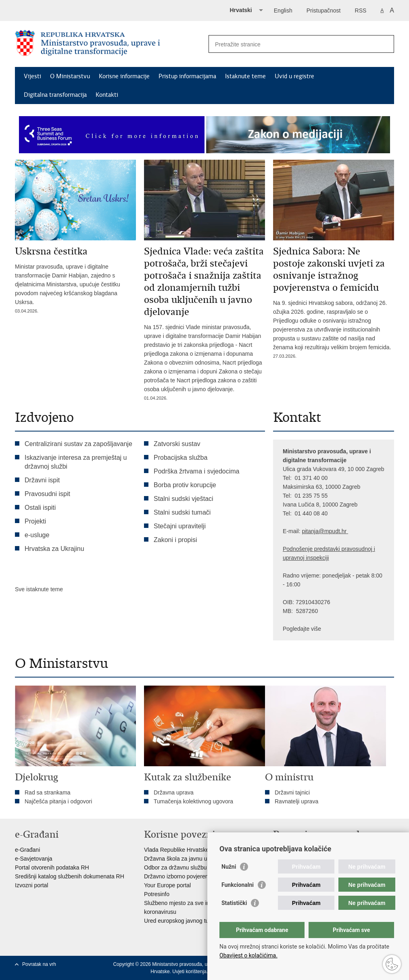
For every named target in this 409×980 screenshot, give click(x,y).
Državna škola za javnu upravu (183, 859)
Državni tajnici (292, 792)
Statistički (234, 903)
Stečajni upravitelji (180, 526)
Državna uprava (174, 792)
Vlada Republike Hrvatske (176, 850)
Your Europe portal (167, 885)
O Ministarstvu (70, 76)
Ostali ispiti (40, 508)
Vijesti (32, 76)
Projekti (35, 521)
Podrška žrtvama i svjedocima (197, 471)
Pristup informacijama (187, 76)
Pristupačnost (324, 10)
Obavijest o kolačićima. (248, 955)
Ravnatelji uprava (296, 801)
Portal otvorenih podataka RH (52, 867)
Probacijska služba (181, 458)
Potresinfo (157, 894)
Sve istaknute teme (39, 589)
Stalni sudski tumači (182, 512)
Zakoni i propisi (175, 540)
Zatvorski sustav (177, 444)
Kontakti (107, 95)
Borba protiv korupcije (185, 485)
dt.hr (341, 531)
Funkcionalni (238, 885)
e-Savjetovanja (34, 859)
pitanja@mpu (318, 531)
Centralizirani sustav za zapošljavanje (78, 444)
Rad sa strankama (48, 792)
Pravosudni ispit (47, 494)
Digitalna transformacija (55, 95)
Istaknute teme (245, 76)
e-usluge (37, 535)
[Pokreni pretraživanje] (385, 44)
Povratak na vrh (39, 964)
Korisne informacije (124, 76)
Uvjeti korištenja (189, 972)
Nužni (229, 867)
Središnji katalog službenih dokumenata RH (70, 876)
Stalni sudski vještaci (184, 499)
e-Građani (27, 850)
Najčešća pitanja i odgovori (58, 801)
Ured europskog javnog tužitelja (184, 921)
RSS (361, 10)
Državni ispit (42, 480)
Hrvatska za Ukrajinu (54, 549)
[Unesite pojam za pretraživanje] (293, 44)
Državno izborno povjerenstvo (181, 876)
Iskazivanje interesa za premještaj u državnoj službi (76, 462)
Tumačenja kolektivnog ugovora (193, 801)
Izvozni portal (31, 885)
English (283, 10)
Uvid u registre (294, 76)
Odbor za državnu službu (175, 867)
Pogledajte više (302, 629)
